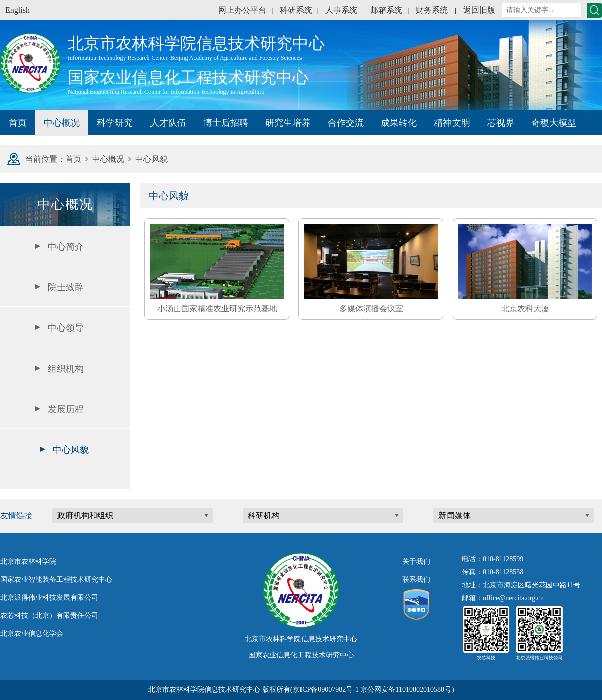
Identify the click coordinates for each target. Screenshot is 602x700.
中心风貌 (71, 450)
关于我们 (416, 561)
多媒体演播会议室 (371, 309)
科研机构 (264, 516)
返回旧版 (479, 10)
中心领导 (66, 328)
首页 (18, 123)
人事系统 (341, 10)
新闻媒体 (455, 516)
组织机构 (66, 369)
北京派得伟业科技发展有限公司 (49, 597)
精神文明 (452, 123)
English (17, 10)
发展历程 (66, 409)
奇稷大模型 (554, 123)
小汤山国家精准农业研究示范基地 (217, 309)
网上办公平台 (242, 10)
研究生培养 (288, 123)
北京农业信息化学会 (32, 634)
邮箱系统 (386, 10)
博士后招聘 (226, 123)
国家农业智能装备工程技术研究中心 (56, 579)
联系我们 (416, 579)
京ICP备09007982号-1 (326, 690)
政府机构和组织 (85, 516)
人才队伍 (168, 123)
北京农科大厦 (525, 309)
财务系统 (432, 10)
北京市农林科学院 (28, 561)
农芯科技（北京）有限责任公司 (49, 616)
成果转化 (399, 123)
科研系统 (296, 10)
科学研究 (115, 123)
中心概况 (62, 123)
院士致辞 (66, 287)
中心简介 (66, 247)
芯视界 (501, 123)
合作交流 (346, 123)
